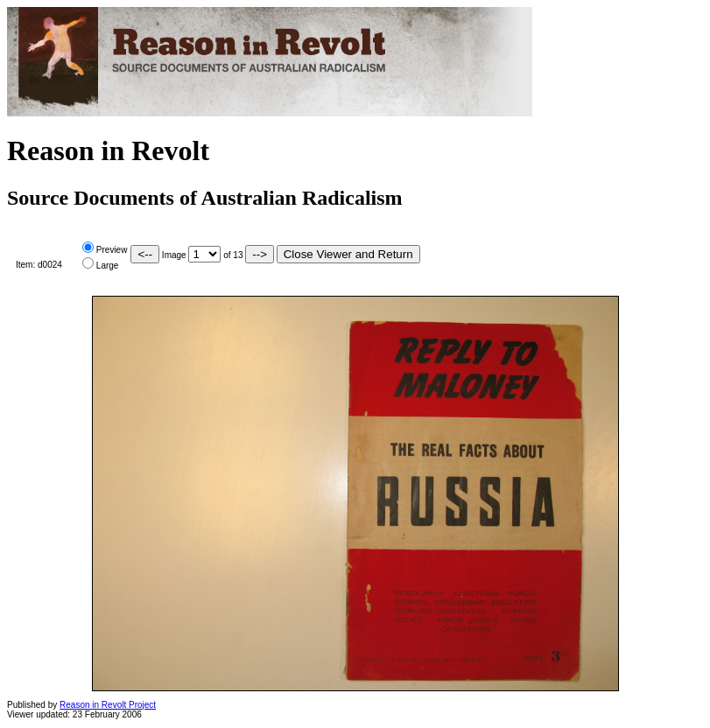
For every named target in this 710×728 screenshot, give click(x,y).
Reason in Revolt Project (108, 705)
